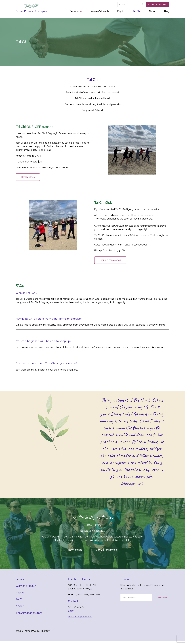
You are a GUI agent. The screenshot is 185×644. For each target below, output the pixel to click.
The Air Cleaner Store (29, 615)
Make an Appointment (158, 4)
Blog (167, 11)
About (152, 11)
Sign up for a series (110, 260)
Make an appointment (80, 619)
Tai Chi (137, 11)
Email (71, 613)
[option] (132, 446)
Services (75, 11)
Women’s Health (100, 11)
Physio (121, 11)
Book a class (28, 177)
